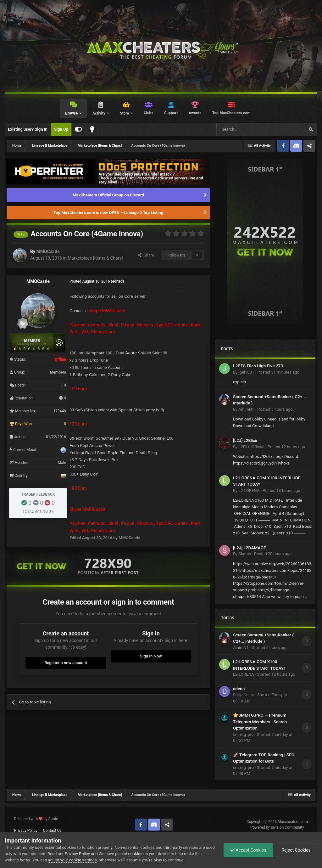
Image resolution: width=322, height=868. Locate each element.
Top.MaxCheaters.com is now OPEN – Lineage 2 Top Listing (108, 213)
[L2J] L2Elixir (245, 440)
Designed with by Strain (36, 819)
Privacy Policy (26, 831)
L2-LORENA (249, 490)
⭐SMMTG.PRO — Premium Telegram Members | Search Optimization (260, 721)
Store (125, 113)
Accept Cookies (248, 850)
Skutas (245, 554)
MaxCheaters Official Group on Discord (108, 195)
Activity (99, 113)
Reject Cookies (296, 850)
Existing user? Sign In (28, 129)
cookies (135, 854)
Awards (195, 113)
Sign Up (61, 129)
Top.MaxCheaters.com (231, 113)
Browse (72, 113)
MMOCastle (48, 251)
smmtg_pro (243, 734)
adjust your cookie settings (72, 860)
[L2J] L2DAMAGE (249, 548)
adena (239, 689)
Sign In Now (151, 656)
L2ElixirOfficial (251, 447)
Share (146, 255)
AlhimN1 (246, 409)
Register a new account (66, 663)
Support (171, 113)
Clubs (149, 113)
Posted (278, 372)
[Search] (246, 129)
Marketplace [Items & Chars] (95, 258)
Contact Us (52, 831)
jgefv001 (246, 372)
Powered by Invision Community (277, 827)
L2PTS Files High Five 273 (258, 366)
